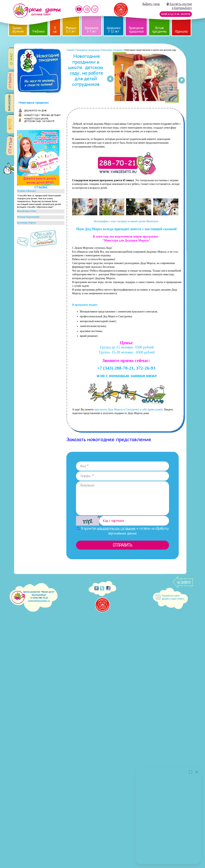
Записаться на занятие (176, 14)
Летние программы (159, 30)
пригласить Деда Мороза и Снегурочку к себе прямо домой (128, 410)
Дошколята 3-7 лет (91, 30)
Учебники (38, 31)
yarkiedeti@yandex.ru (39, 601)
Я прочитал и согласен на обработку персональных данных (123, 531)
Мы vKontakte (95, 9)
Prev (110, 79)
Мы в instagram (87, 9)
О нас (55, 30)
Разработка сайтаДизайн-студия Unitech (173, 597)
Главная (70, 50)
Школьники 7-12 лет (114, 30)
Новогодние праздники (112, 50)
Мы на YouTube (79, 9)
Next (182, 81)
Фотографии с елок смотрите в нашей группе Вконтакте (126, 221)
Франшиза (181, 31)
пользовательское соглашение (116, 528)
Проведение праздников (136, 30)
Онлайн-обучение (18, 30)
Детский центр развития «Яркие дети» (37, 11)
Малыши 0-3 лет (71, 30)
